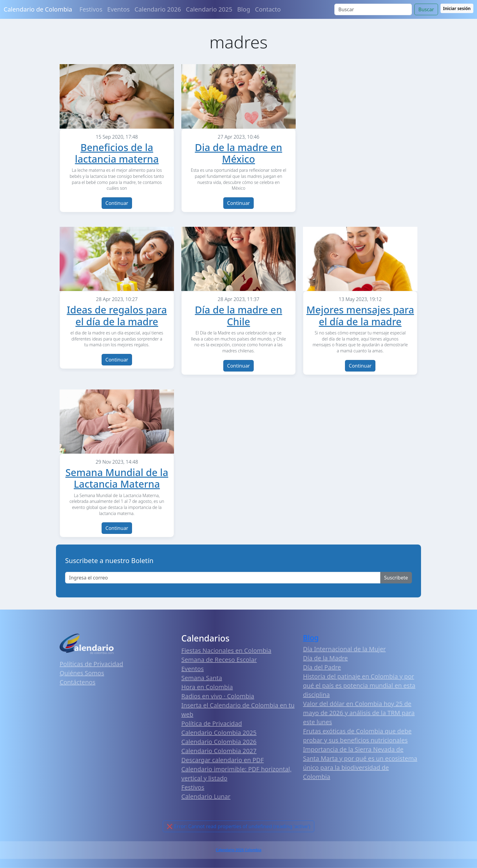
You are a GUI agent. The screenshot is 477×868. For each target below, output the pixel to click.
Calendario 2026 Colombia (238, 850)
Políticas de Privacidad (91, 664)
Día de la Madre (325, 658)
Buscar (426, 9)
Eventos (119, 9)
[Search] (373, 9)
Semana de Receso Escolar (219, 660)
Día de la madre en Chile (239, 315)
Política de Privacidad (212, 723)
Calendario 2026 (158, 9)
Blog (244, 9)
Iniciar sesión (457, 8)
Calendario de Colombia (38, 9)
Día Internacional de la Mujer (344, 649)
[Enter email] (223, 578)
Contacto (268, 9)
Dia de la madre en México (239, 153)
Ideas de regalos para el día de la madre (117, 315)
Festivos (91, 9)
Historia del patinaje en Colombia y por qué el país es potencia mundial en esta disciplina (359, 685)
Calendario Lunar (206, 796)
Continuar (117, 203)
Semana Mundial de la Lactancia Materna (117, 478)
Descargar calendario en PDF (223, 760)
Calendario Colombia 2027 (219, 751)
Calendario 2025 (209, 9)
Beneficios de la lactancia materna (117, 153)
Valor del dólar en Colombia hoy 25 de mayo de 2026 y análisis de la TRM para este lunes (359, 713)
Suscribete (396, 578)
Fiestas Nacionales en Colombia (226, 650)
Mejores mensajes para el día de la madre (360, 315)
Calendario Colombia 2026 (219, 742)
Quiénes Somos (82, 673)
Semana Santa (202, 678)
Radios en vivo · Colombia (218, 696)
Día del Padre (322, 667)
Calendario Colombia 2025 (219, 733)
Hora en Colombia (207, 687)
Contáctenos (78, 682)
